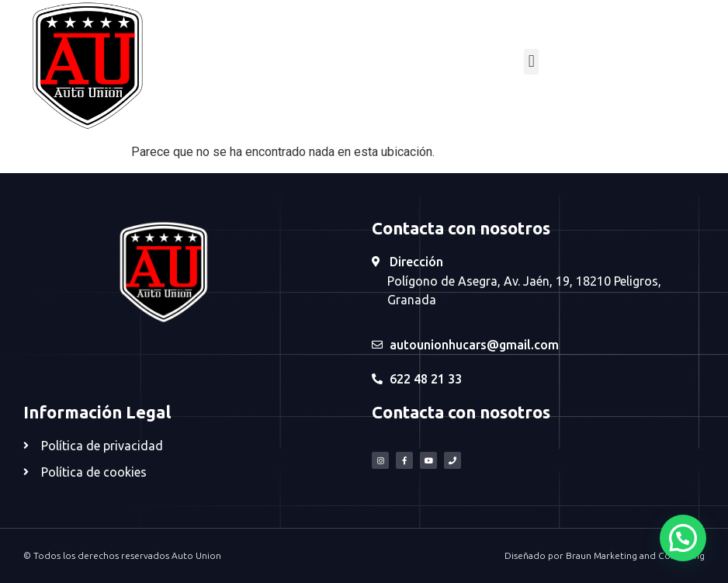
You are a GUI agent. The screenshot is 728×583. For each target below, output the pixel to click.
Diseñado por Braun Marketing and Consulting (605, 555)
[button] (531, 62)
